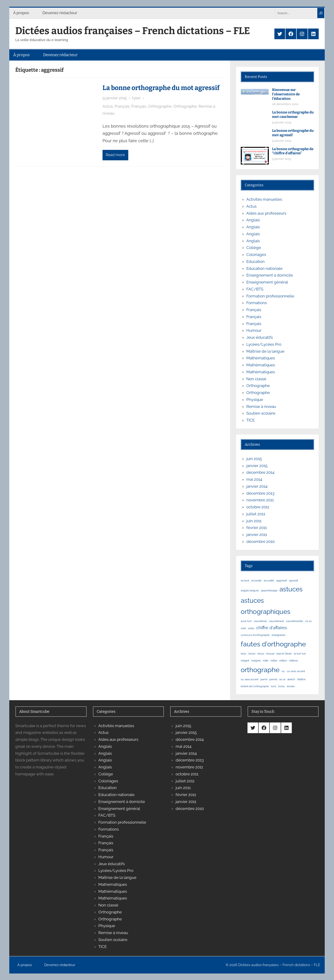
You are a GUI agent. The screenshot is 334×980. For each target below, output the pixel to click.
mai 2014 (254, 479)
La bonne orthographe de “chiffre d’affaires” (293, 151)
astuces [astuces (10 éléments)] (291, 589)
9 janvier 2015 (115, 98)
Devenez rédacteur (60, 13)
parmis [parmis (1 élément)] (273, 679)
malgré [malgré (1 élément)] (245, 661)
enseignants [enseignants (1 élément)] (278, 635)
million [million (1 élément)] (283, 661)
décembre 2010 (260, 542)
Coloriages (256, 255)
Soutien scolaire (261, 413)
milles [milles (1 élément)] (274, 661)
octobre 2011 (258, 507)
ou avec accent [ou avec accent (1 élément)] (296, 671)
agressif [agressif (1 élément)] (294, 580)
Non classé (256, 379)
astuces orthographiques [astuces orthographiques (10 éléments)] (266, 606)
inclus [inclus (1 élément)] (261, 654)
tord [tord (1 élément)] (273, 686)
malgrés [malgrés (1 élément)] (256, 661)
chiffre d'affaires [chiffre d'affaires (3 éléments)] (272, 628)
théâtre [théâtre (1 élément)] (301, 679)
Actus (108, 106)
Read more (115, 155)
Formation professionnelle (270, 296)
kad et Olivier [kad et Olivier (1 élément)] (284, 654)
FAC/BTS (255, 289)
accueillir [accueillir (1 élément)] (269, 580)
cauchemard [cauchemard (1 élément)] (276, 621)
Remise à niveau (261, 406)
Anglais (253, 220)
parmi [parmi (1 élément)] (264, 679)
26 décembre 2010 (285, 104)
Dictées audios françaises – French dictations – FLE (133, 31)
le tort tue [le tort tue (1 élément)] (300, 654)
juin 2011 (254, 521)
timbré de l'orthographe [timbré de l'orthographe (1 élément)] (255, 686)
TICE (250, 420)
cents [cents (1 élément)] (251, 628)
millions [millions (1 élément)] (293, 661)
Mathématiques (261, 358)
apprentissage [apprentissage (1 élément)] (269, 590)
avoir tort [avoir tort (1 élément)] (246, 621)
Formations (257, 303)
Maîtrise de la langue (265, 351)
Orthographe (160, 106)
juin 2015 (254, 459)
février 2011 (257, 528)
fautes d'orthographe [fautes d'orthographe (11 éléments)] (273, 644)
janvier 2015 (257, 466)
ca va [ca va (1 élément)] (308, 621)
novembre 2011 (260, 500)
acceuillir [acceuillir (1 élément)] (256, 580)
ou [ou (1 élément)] (283, 671)
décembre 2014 (260, 472)
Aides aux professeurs (266, 213)
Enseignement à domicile (270, 275)
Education (255, 261)
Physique (255, 400)
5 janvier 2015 (282, 159)
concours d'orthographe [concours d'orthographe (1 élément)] (255, 635)
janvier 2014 (257, 486)
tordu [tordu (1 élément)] (281, 686)
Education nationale (264, 268)
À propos (21, 13)
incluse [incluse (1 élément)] (270, 654)
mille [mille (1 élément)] (266, 661)
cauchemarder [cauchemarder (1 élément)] (295, 621)
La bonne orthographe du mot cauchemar (293, 114)
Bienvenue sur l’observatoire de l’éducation (286, 94)
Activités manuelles (264, 199)
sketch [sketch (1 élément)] (291, 679)
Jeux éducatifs (260, 337)
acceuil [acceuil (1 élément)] (245, 580)
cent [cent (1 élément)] (243, 628)
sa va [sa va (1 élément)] (282, 679)
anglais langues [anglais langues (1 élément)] (250, 590)
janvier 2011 (257, 535)
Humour (254, 330)
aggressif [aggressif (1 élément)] (282, 580)
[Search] (321, 13)
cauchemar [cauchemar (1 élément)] (260, 621)
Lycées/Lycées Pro (264, 344)
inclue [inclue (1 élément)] (252, 654)
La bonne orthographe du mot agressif (161, 88)
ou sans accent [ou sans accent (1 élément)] (250, 679)
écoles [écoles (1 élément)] (291, 686)
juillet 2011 (256, 514)
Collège (254, 248)
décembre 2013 (260, 493)
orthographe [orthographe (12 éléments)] (260, 670)
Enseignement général (267, 282)
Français (122, 106)
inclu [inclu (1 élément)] (244, 654)
